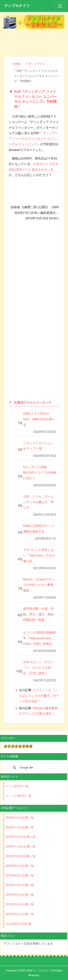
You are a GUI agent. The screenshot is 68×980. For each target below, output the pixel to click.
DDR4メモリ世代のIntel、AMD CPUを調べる (39, 419)
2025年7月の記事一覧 (20, 885)
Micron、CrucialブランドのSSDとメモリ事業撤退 (39, 585)
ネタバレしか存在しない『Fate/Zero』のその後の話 (39, 555)
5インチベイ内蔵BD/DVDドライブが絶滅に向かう (39, 473)
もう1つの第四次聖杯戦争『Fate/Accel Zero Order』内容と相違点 (39, 638)
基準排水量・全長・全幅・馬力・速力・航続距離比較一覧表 (38, 614)
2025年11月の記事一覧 (20, 847)
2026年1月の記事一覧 (20, 827)
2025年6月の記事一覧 (20, 895)
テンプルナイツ (17, 6)
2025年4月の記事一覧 (20, 914)
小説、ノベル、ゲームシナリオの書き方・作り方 (38, 502)
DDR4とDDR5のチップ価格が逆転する (38, 529)
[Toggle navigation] (60, 6)
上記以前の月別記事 (18, 924)
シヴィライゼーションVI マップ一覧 (38, 446)
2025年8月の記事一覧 (20, 876)
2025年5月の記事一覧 (20, 904)
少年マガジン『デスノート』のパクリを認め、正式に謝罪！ (38, 668)
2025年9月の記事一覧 (20, 866)
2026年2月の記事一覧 (20, 818)
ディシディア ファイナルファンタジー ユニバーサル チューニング (34, 139)
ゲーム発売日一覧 (17, 786)
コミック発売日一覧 (18, 796)
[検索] (33, 768)
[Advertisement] (34, 43)
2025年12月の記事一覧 (20, 837)
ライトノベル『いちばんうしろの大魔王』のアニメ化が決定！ (39, 696)
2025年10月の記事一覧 (20, 856)
